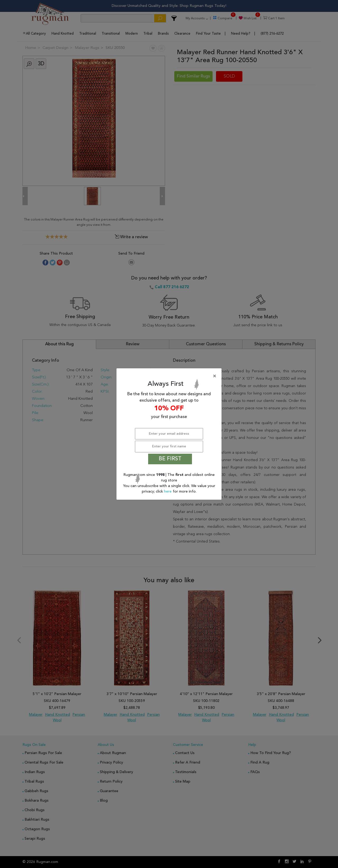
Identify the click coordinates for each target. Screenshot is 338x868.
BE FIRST (170, 459)
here (168, 492)
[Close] (170, 376)
